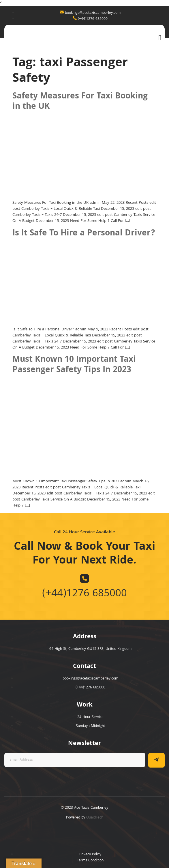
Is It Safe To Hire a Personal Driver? (84, 234)
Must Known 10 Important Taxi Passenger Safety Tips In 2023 (74, 365)
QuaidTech (95, 818)
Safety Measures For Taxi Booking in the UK (80, 102)
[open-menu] (159, 38)
